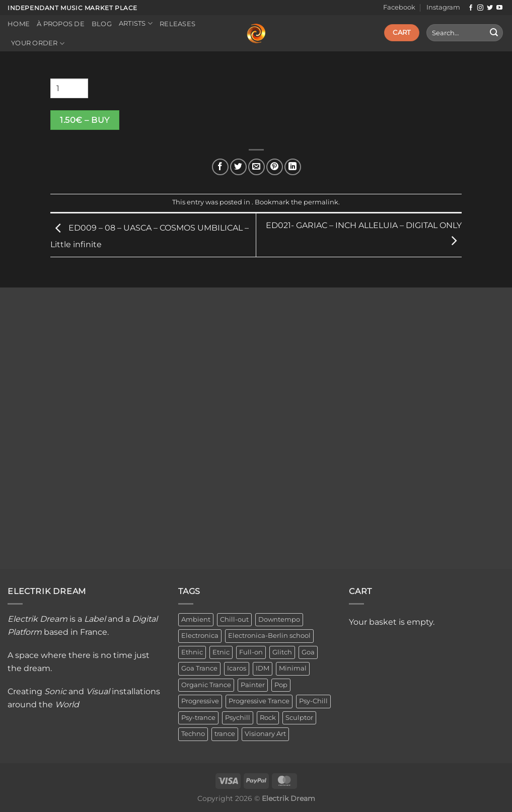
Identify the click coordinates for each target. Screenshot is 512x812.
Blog (102, 24)
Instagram (443, 7)
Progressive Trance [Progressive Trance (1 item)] (259, 701)
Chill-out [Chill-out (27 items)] (234, 619)
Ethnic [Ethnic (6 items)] (192, 652)
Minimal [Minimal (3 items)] (293, 668)
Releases (177, 24)
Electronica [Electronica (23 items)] (200, 636)
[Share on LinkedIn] (293, 167)
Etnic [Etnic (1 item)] (221, 652)
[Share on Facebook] (220, 167)
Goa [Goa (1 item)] (308, 652)
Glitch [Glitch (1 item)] (282, 652)
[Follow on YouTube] (499, 8)
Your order (38, 44)
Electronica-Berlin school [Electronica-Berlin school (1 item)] (269, 636)
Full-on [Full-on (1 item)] (251, 652)
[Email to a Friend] (257, 167)
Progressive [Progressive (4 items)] (200, 701)
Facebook (399, 7)
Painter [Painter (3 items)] (253, 685)
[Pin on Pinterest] (275, 167)
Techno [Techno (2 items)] (193, 734)
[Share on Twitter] (238, 167)
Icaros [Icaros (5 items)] (237, 668)
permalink (321, 202)
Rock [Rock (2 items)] (268, 718)
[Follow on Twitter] (490, 8)
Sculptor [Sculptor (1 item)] (299, 718)
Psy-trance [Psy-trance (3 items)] (198, 718)
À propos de (61, 24)
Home (19, 24)
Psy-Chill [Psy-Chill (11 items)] (313, 701)
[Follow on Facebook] (471, 8)
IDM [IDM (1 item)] (263, 668)
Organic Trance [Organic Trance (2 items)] (206, 685)
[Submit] (494, 33)
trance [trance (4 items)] (225, 734)
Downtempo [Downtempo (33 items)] (279, 619)
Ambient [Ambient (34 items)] (196, 619)
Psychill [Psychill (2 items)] (238, 718)
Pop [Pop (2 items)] (281, 685)
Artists (136, 23)
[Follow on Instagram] (480, 8)
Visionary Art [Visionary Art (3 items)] (265, 734)
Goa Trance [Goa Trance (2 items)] (199, 668)
